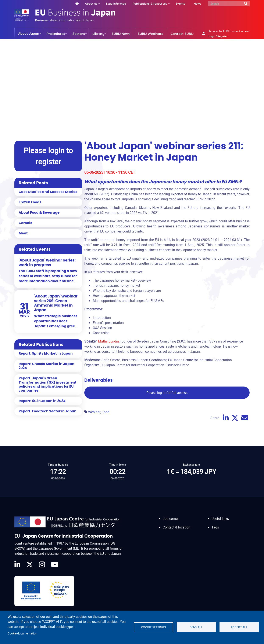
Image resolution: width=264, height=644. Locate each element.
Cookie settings (154, 627)
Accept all (239, 627)
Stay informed (116, 3)
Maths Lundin (108, 341)
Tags (215, 527)
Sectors (79, 34)
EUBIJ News (121, 34)
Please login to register (48, 156)
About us (91, 3)
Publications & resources (150, 3)
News (197, 3)
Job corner (171, 519)
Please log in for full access (167, 393)
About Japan (29, 33)
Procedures (56, 34)
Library (98, 34)
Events (180, 3)
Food (106, 412)
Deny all (196, 627)
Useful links (220, 519)
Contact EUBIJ (182, 34)
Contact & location (176, 527)
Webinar (94, 412)
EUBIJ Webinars (150, 34)
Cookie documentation (22, 633)
